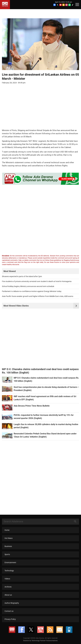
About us (8, 595)
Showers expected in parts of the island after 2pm (22, 276)
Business (8, 546)
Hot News (9, 538)
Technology (9, 571)
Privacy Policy (10, 619)
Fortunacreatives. (52, 641)
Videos (7, 579)
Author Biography (12, 603)
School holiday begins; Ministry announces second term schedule (28, 286)
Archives (8, 587)
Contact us (9, 611)
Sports (7, 554)
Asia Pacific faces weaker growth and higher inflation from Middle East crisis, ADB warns (38, 296)
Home (7, 530)
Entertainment (10, 562)
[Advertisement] (39, 108)
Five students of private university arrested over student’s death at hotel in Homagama (37, 281)
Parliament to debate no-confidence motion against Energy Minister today (32, 291)
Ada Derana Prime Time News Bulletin (32, 406)
